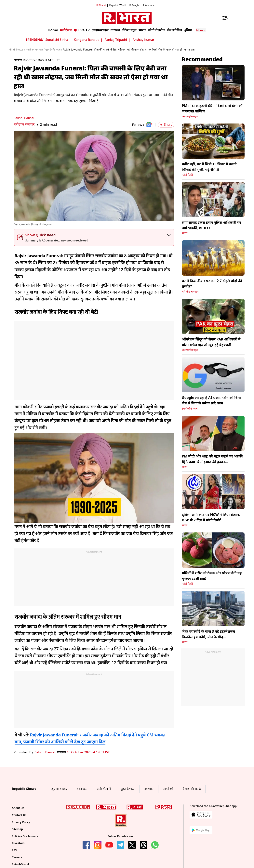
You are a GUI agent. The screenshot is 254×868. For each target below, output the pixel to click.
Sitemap (17, 829)
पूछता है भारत (128, 789)
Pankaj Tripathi (116, 40)
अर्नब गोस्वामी (104, 789)
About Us (18, 808)
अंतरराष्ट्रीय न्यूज (190, 116)
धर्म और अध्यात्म (190, 292)
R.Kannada (148, 5)
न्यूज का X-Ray (59, 789)
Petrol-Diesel (20, 864)
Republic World (118, 5)
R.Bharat (101, 5)
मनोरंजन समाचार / (35, 50)
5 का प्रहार (82, 789)
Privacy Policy (21, 822)
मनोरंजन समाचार (24, 124)
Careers (17, 857)
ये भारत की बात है (192, 789)
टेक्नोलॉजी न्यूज (190, 409)
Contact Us (19, 815)
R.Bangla (134, 5)
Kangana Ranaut (86, 40)
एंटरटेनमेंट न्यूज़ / (54, 50)
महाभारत (149, 789)
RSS (14, 850)
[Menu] (223, 18)
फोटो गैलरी (187, 175)
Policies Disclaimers (25, 836)
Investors (18, 843)
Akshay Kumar (143, 40)
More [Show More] (201, 30)
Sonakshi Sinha (57, 40)
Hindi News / (17, 50)
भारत (185, 233)
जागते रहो (168, 789)
